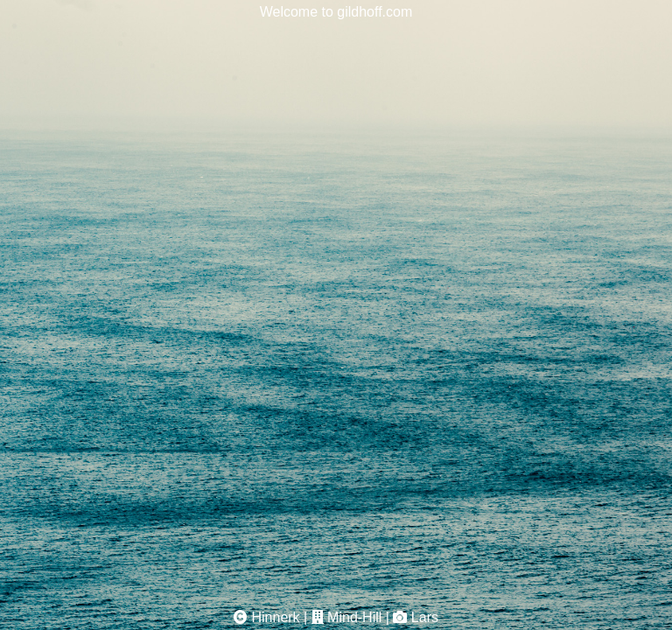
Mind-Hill (354, 617)
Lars (425, 617)
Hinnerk (275, 617)
